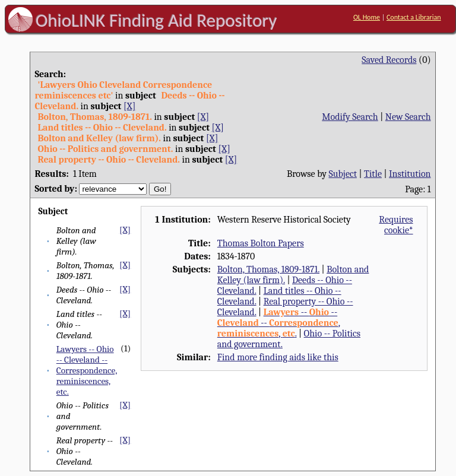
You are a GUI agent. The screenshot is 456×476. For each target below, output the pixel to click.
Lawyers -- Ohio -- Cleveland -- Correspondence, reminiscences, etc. (87, 370)
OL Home (367, 17)
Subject (343, 174)
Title (373, 174)
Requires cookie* (396, 225)
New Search (408, 117)
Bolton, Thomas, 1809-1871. (268, 269)
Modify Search (350, 117)
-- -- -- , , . (279, 323)
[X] (129, 106)
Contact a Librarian (414, 17)
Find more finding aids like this (278, 357)
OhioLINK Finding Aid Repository (156, 20)
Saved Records (389, 60)
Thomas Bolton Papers (261, 243)
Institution (410, 174)
